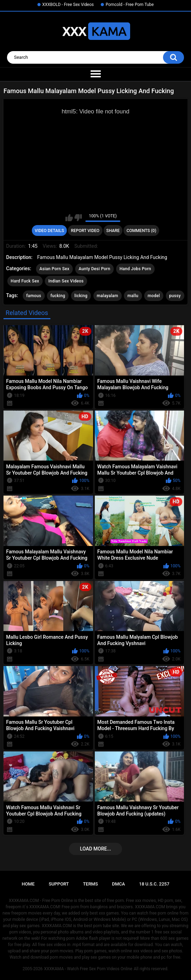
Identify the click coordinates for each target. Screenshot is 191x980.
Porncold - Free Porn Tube (130, 5)
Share (113, 231)
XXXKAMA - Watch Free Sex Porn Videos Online (88, 969)
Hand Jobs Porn (135, 269)
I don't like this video (78, 218)
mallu (133, 296)
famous (34, 296)
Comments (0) (142, 231)
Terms (90, 884)
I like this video (69, 218)
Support (59, 884)
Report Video (85, 231)
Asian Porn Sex (55, 269)
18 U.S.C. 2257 (154, 884)
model (154, 296)
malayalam (108, 296)
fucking (58, 296)
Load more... (96, 849)
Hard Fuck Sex (25, 281)
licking (81, 296)
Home (28, 884)
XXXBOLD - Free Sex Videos (68, 5)
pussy (175, 296)
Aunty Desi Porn (94, 269)
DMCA (118, 884)
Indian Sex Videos (66, 281)
